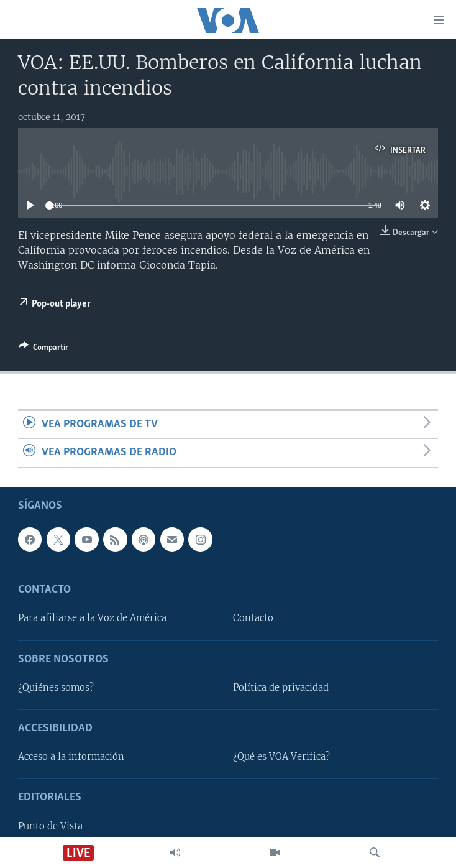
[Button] (43, 349)
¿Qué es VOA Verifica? (281, 757)
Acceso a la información (71, 757)
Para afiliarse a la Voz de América (92, 618)
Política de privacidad (281, 688)
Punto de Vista (50, 826)
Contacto (253, 618)
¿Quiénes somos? (56, 688)
